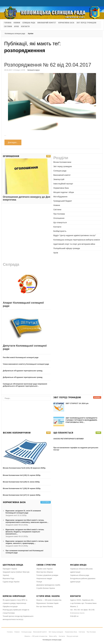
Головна (8, 23)
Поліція (39, 582)
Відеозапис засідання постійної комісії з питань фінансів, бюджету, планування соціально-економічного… (25, 532)
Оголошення (59, 218)
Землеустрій (59, 179)
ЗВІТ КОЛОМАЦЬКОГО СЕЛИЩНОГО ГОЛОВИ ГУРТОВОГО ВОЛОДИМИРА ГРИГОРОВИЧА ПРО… (81, 420)
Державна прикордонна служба (48, 585)
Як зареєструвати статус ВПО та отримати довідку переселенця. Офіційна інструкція (15, 603)
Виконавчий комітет (47, 23)
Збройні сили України (44, 569)
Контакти (25, 27)
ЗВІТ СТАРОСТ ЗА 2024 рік (77, 403)
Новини (17, 23)
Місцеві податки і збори (64, 192)
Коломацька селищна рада (15, 34)
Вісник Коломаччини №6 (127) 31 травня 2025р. (22, 495)
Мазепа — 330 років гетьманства (36, 636)
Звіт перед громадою (86, 23)
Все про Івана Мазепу (45, 607)
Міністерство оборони (45, 572)
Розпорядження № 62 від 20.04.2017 (48, 65)
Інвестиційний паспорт (63, 184)
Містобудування (60, 197)
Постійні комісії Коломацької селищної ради (21, 358)
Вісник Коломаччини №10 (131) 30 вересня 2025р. (24, 468)
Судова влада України (11, 582)
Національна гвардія (44, 579)
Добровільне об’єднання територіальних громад (23, 371)
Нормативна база (66, 23)
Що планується (60, 222)
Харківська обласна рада (80, 575)
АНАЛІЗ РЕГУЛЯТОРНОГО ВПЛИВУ (69, 439)
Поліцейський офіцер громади (67, 248)
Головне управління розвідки (47, 575)
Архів (16, 27)
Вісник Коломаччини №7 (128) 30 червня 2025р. (22, 488)
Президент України (10, 569)
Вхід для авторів (72, 636)
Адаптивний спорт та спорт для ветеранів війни (74, 244)
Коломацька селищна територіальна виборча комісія (77, 240)
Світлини (8, 27)
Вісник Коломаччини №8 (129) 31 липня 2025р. (21, 482)
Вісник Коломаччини (62, 162)
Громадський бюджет (63, 201)
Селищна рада (29, 23)
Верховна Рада (8, 579)
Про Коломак (59, 214)
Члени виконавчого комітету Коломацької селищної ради (26, 364)
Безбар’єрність (60, 231)
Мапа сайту (53, 636)
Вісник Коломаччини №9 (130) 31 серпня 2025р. (22, 475)
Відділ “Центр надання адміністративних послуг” (75, 235)
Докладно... (13, 142)
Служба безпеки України (46, 588)
